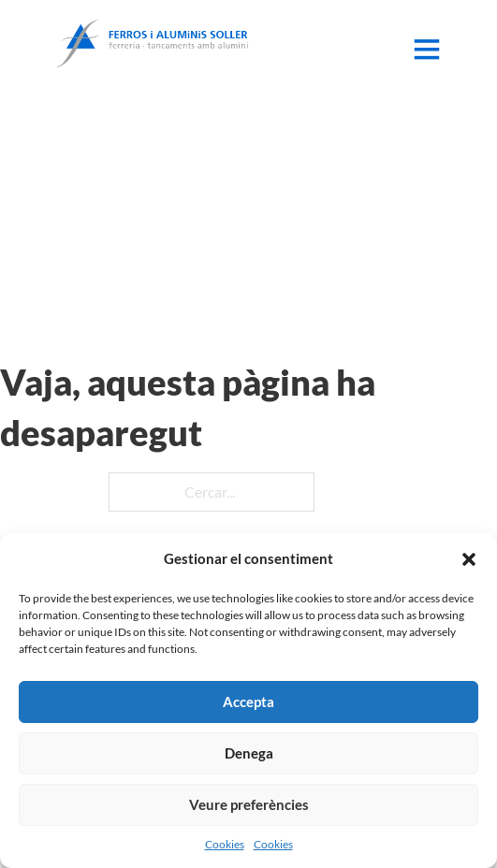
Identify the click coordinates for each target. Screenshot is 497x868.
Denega (249, 753)
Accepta (248, 702)
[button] (469, 559)
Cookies (225, 844)
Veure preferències (249, 804)
